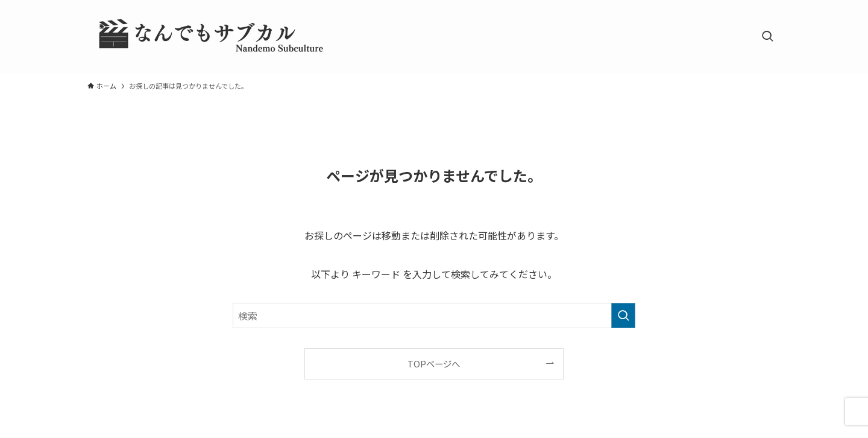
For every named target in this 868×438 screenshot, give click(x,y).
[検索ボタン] (767, 37)
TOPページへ (434, 363)
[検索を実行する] (623, 316)
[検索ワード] (434, 316)
